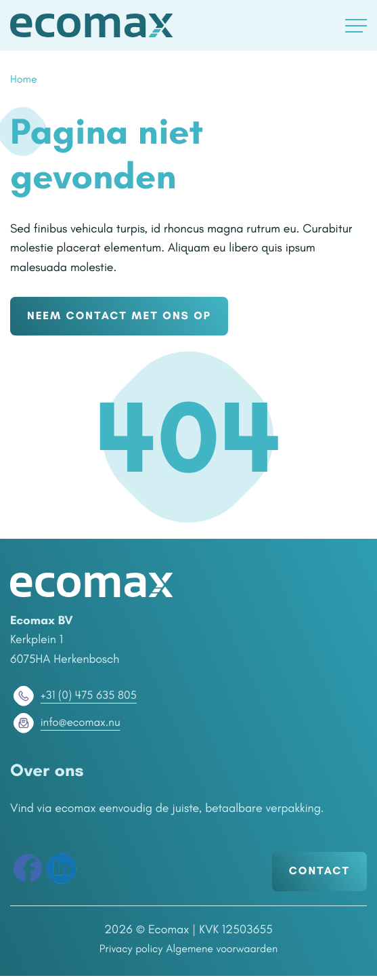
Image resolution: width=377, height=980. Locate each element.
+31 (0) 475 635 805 (76, 699)
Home (25, 81)
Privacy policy (125, 953)
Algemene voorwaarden (225, 953)
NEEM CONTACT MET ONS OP (127, 319)
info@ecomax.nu (67, 727)
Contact (317, 876)
